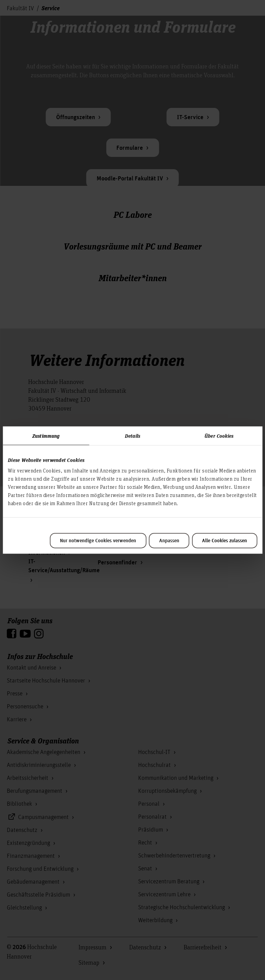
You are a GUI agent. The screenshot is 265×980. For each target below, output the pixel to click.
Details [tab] (132, 435)
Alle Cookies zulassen (225, 541)
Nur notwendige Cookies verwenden (98, 541)
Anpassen (169, 541)
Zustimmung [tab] (46, 435)
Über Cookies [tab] (219, 435)
